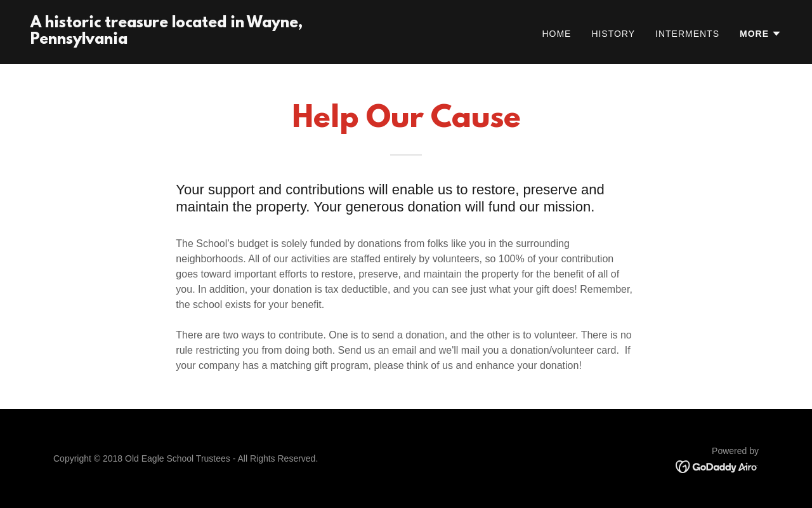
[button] (761, 34)
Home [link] (556, 34)
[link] (213, 40)
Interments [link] (687, 34)
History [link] (613, 34)
